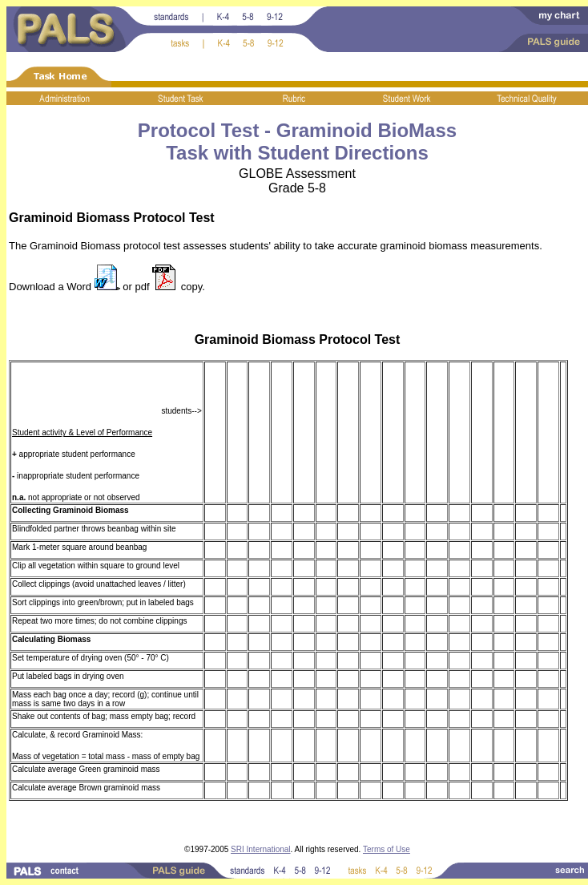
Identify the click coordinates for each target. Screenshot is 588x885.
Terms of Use (387, 849)
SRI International (261, 849)
